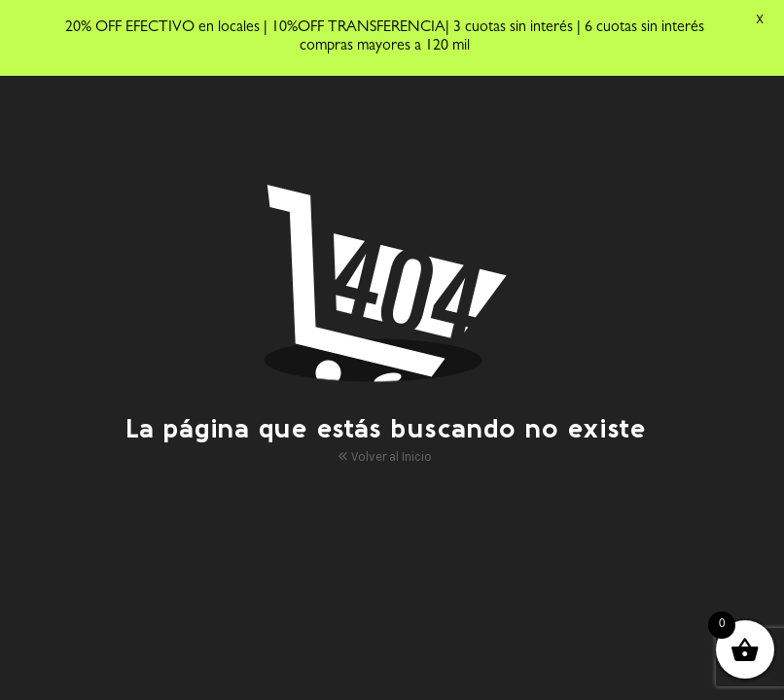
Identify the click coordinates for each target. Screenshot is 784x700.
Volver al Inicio (385, 455)
